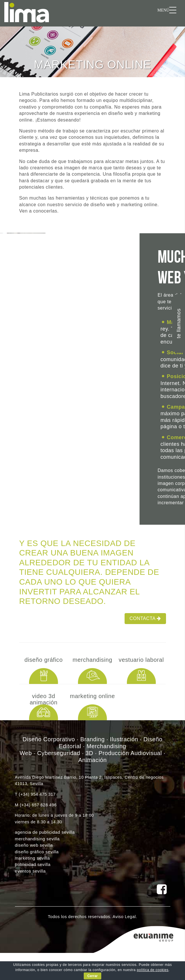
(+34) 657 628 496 (38, 805)
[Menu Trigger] (167, 10)
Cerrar (92, 976)
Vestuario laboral (141, 660)
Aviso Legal (124, 917)
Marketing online (92, 696)
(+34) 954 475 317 (37, 794)
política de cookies (153, 970)
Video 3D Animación (44, 699)
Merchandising (92, 660)
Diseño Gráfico (44, 660)
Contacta (145, 618)
